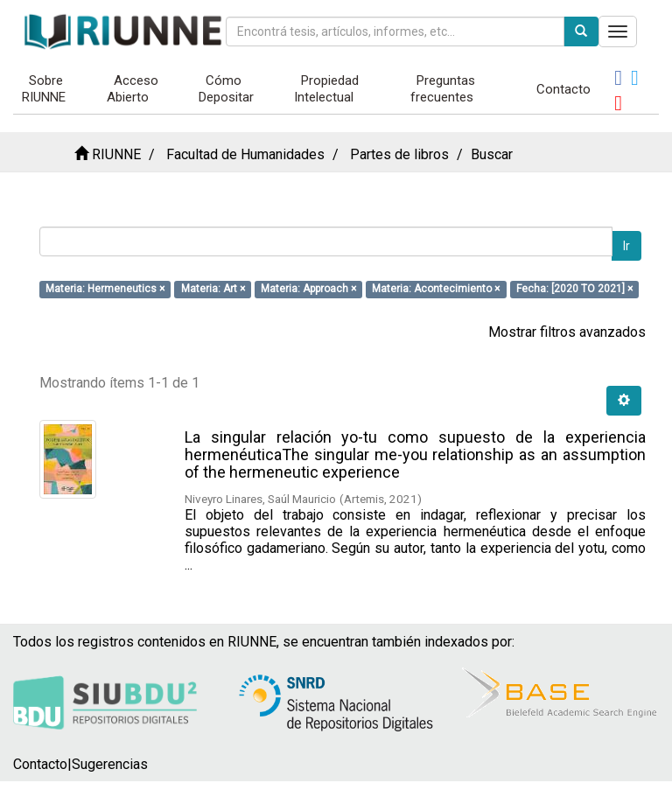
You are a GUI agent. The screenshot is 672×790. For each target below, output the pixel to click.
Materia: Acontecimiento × (436, 289)
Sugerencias (110, 764)
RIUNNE (116, 154)
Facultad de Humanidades (245, 154)
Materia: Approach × (308, 289)
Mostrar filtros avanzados (567, 332)
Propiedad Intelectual (326, 89)
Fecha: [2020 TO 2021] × (574, 289)
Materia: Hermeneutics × (105, 289)
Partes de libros (399, 154)
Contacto (563, 89)
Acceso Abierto (133, 89)
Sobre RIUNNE (44, 89)
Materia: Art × (213, 289)
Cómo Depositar (226, 89)
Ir (626, 246)
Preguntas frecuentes (443, 89)
